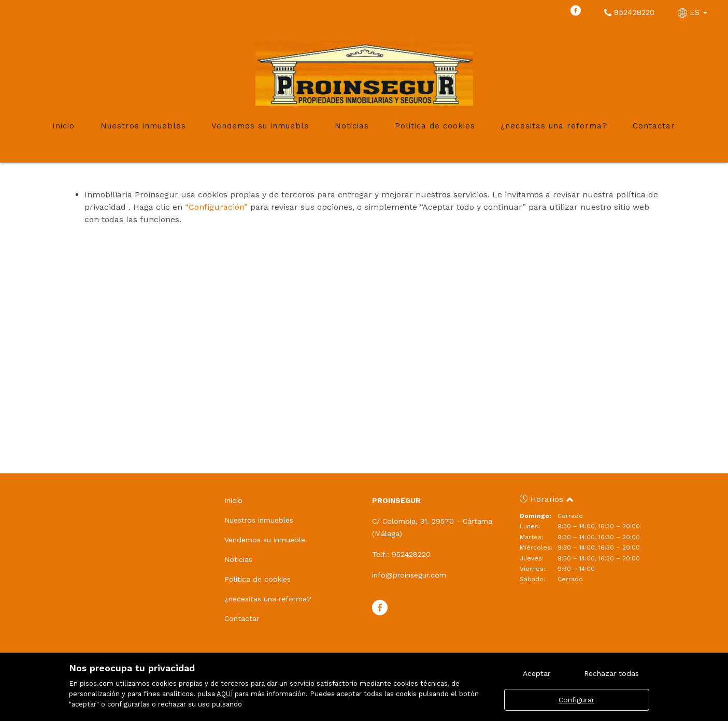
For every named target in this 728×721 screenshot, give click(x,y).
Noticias (352, 126)
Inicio (63, 126)
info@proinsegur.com (409, 575)
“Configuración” (216, 207)
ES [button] (694, 12)
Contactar (654, 126)
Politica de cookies (435, 126)
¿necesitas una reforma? (554, 126)
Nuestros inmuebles (143, 126)
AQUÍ (225, 694)
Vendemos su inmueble (260, 126)
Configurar (576, 700)
